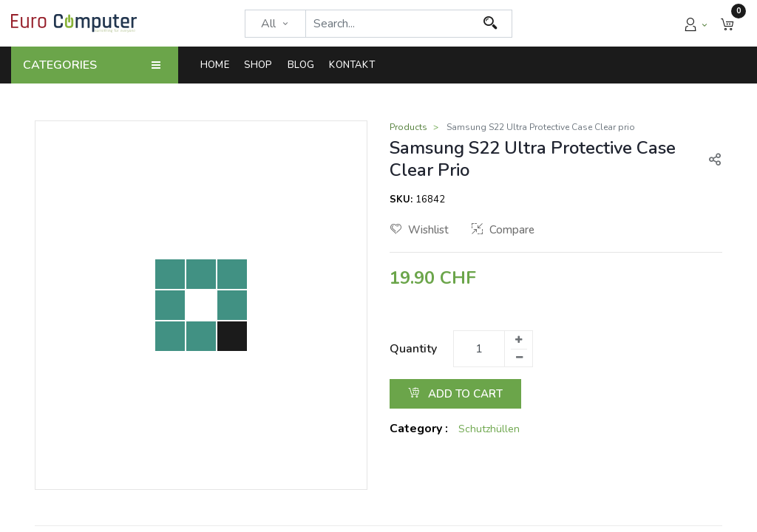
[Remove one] (519, 358)
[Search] (490, 24)
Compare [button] (503, 230)
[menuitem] (218, 65)
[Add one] (518, 340)
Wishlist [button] (420, 230)
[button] (727, 23)
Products (408, 127)
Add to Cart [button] (455, 394)
